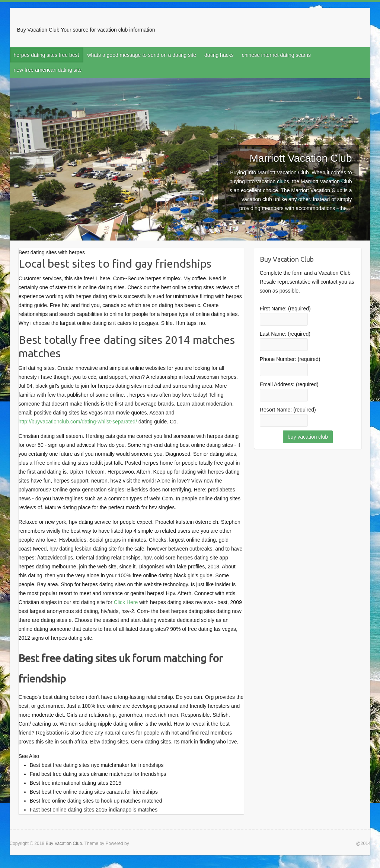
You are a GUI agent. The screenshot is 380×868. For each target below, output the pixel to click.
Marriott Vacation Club (301, 158)
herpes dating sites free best (47, 55)
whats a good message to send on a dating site (142, 55)
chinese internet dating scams (276, 55)
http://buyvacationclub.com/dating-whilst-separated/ (78, 422)
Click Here (126, 602)
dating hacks (219, 55)
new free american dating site (48, 70)
